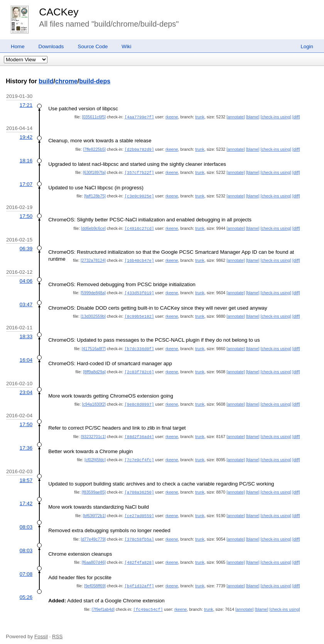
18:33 (26, 333)
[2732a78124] (93, 258)
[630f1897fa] (94, 172)
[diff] (296, 117)
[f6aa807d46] (94, 556)
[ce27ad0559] (139, 510)
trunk (200, 117)
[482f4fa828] (139, 556)
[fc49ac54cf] (148, 602)
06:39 (26, 247)
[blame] (253, 117)
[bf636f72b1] (94, 510)
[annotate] (235, 117)
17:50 (26, 215)
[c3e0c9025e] (139, 195)
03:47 (26, 302)
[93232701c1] (93, 432)
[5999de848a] (93, 290)
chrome (66, 81)
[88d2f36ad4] (139, 432)
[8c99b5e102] (139, 314)
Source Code (93, 46)
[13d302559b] (93, 314)
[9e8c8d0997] (139, 400)
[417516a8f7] (94, 346)
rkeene (172, 117)
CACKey (59, 12)
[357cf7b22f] (139, 172)
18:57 (26, 475)
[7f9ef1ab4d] (103, 602)
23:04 (26, 389)
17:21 (26, 105)
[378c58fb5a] (139, 533)
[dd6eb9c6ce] (93, 227)
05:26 (26, 590)
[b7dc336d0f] (139, 346)
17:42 (26, 498)
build (46, 81)
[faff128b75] (95, 195)
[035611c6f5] (94, 117)
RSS (57, 629)
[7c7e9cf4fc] (139, 455)
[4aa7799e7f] (139, 117)
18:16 (26, 160)
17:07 (26, 183)
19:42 (26, 137)
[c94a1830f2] (94, 400)
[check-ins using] (276, 117)
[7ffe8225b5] (94, 149)
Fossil (41, 629)
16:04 (26, 357)
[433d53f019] (139, 290)
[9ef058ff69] (95, 579)
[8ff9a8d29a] (94, 368)
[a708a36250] (139, 487)
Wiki (126, 46)
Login (307, 46)
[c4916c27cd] (139, 227)
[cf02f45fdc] (95, 455)
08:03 (26, 521)
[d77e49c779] (93, 533)
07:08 (26, 567)
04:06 (26, 279)
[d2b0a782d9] (139, 149)
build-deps (95, 81)
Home (18, 46)
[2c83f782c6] (139, 368)
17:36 (26, 443)
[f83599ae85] (94, 487)
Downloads (51, 46)
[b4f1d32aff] (139, 579)
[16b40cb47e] (139, 258)
